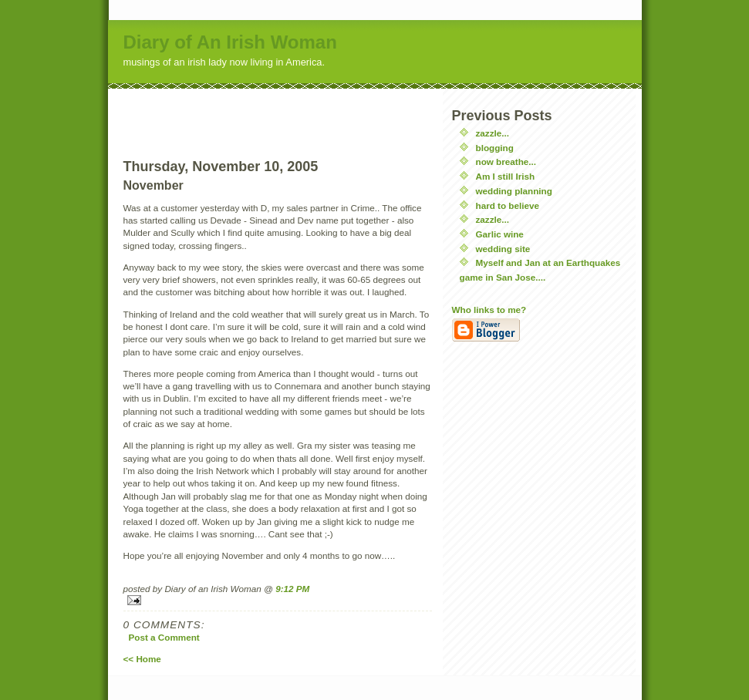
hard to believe (508, 205)
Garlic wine (500, 234)
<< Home (142, 659)
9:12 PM (292, 589)
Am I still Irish (506, 176)
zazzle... (493, 133)
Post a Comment (164, 637)
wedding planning (514, 191)
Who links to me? (489, 310)
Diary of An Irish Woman (230, 42)
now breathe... (506, 162)
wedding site (503, 249)
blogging (495, 148)
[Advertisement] (278, 112)
